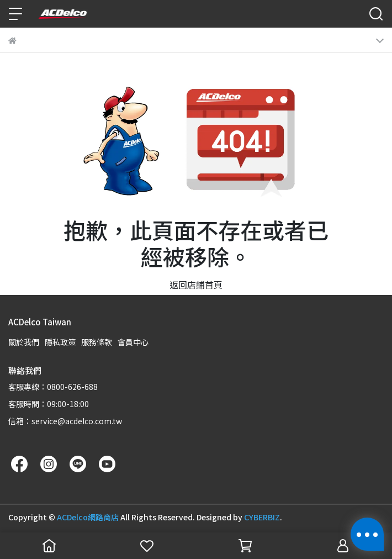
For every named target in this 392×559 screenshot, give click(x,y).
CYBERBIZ (262, 517)
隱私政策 (60, 342)
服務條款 (97, 342)
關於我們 (24, 342)
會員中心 (133, 342)
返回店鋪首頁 (196, 284)
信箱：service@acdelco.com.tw (65, 421)
